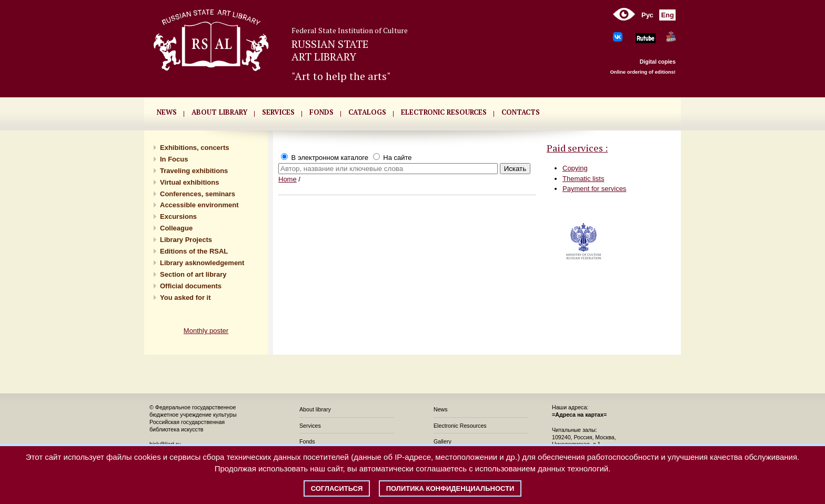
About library (219, 112)
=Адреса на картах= (579, 415)
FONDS (321, 112)
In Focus (174, 159)
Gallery (442, 441)
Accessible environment (199, 205)
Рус (647, 15)
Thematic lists (583, 179)
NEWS (167, 112)
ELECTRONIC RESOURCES (444, 112)
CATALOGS (367, 112)
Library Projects (186, 240)
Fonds (307, 441)
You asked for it (185, 298)
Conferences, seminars (198, 194)
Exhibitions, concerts (194, 148)
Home (288, 179)
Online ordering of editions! (643, 72)
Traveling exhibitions (194, 171)
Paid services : (577, 148)
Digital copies (658, 62)
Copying (575, 168)
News (441, 409)
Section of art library (193, 274)
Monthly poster (206, 331)
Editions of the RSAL (194, 251)
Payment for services (594, 189)
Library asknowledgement (202, 263)
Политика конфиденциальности (450, 488)
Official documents (191, 286)
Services (310, 426)
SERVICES (278, 112)
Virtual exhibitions (189, 182)
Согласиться (337, 488)
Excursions (178, 216)
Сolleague (176, 228)
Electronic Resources (460, 426)
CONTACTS (521, 112)
